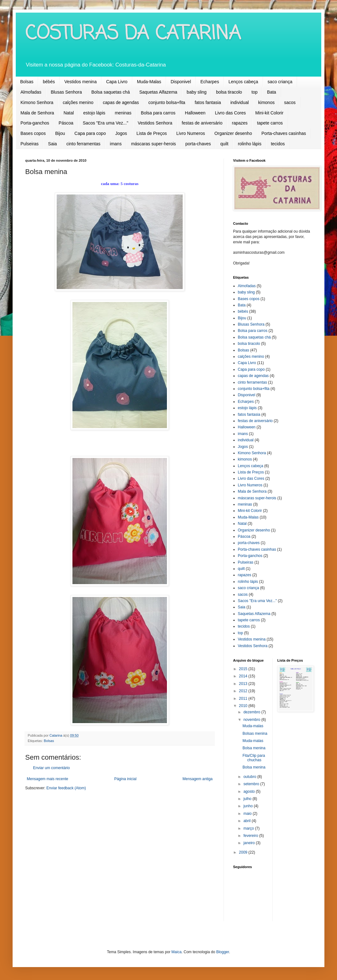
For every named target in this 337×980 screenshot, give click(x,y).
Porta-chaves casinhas (284, 133)
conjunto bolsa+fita (167, 102)
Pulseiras (30, 144)
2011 (244, 699)
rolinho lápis (250, 144)
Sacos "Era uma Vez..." (106, 123)
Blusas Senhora (66, 92)
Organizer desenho (233, 133)
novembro (252, 720)
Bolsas (27, 82)
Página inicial (126, 779)
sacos (290, 102)
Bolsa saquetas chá (111, 92)
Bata (272, 92)
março (249, 828)
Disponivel (181, 82)
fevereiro (251, 836)
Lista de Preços (152, 133)
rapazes (240, 123)
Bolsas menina (255, 734)
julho (248, 799)
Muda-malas (253, 726)
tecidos (278, 144)
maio (248, 814)
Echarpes (210, 82)
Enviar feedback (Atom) (66, 788)
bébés (49, 82)
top (254, 92)
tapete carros (270, 123)
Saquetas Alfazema (158, 92)
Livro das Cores (230, 113)
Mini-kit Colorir (269, 113)
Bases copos (33, 133)
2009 (244, 852)
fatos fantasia (208, 102)
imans (116, 144)
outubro (250, 777)
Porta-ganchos (35, 123)
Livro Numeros (191, 133)
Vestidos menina (80, 82)
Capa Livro (117, 82)
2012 (244, 691)
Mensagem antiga (198, 779)
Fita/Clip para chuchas (254, 758)
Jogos (121, 133)
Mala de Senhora (37, 113)
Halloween (195, 113)
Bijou (60, 133)
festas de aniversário (202, 123)
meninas (123, 113)
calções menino (78, 102)
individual (239, 102)
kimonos (266, 102)
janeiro (250, 843)
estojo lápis (94, 113)
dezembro (252, 712)
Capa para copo (90, 133)
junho (249, 806)
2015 (244, 669)
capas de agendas (121, 102)
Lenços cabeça (243, 82)
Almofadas (31, 92)
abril (248, 821)
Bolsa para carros (158, 113)
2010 (244, 706)
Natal (69, 113)
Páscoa (66, 123)
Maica (176, 952)
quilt (224, 144)
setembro (252, 784)
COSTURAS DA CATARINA (133, 34)
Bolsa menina (254, 748)
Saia (53, 144)
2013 (244, 684)
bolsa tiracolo (229, 92)
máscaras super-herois (153, 144)
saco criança (280, 82)
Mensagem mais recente (47, 779)
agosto (250, 792)
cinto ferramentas (83, 144)
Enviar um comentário (51, 768)
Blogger (223, 952)
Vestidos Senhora (155, 123)
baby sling (197, 92)
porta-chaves (198, 144)
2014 (244, 676)
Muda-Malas (149, 82)
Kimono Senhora (37, 102)
